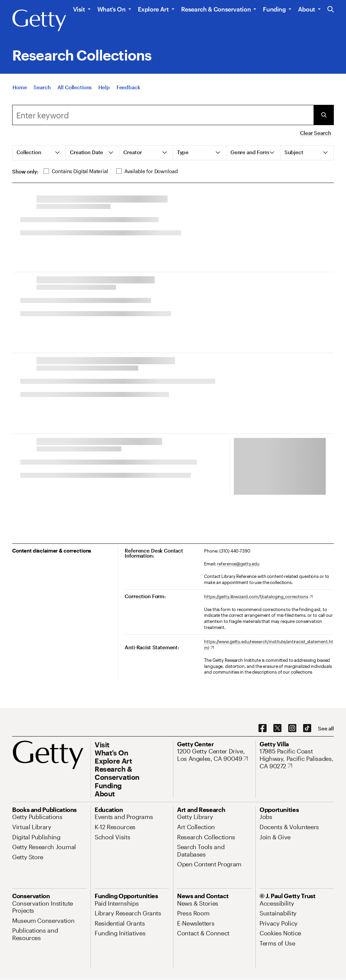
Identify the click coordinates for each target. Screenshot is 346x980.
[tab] (39, 153)
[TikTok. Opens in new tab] (307, 728)
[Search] (42, 87)
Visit (79, 9)
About (307, 9)
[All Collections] (75, 87)
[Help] (104, 87)
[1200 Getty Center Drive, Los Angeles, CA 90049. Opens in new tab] (214, 755)
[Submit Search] (324, 115)
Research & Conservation (216, 9)
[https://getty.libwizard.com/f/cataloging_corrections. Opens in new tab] (258, 597)
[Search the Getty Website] (331, 10)
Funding (274, 9)
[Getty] (39, 21)
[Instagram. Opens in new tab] (292, 728)
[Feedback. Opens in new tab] (128, 87)
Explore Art (153, 9)
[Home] (20, 87)
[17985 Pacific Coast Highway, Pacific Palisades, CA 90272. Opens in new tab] (297, 759)
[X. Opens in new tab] (277, 728)
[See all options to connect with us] (326, 729)
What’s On (112, 9)
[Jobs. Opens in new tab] (266, 817)
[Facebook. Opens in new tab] (263, 728)
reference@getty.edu (238, 564)
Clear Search (315, 133)
